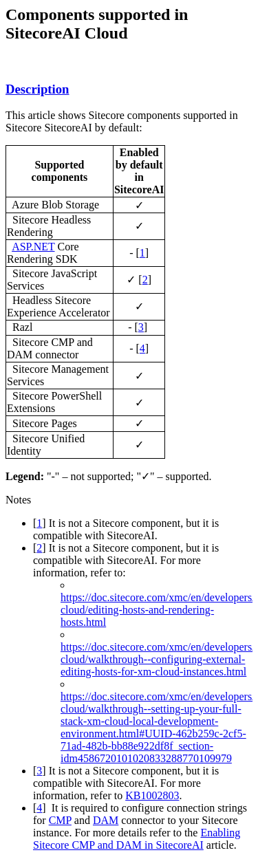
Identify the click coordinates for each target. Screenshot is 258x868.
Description (37, 89)
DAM (106, 820)
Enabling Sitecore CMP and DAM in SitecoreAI (137, 839)
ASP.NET (33, 247)
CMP (60, 820)
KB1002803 (152, 795)
